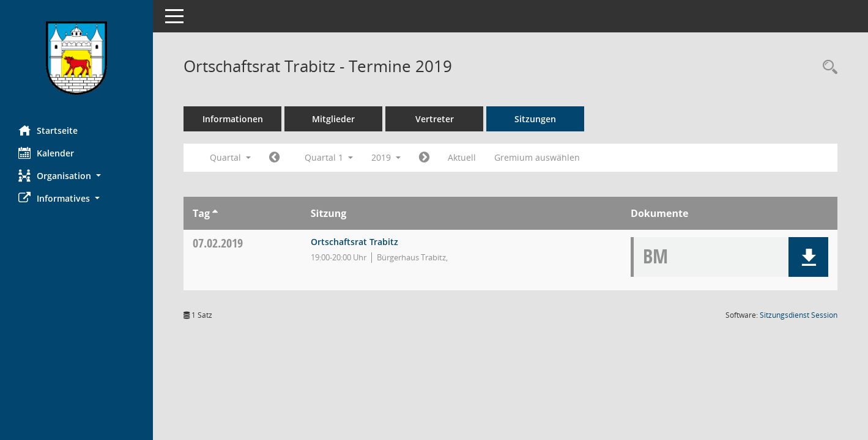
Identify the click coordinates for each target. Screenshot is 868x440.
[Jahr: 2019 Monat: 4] (424, 158)
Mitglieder (333, 119)
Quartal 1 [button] (329, 157)
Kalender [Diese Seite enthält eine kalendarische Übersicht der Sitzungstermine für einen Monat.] (46, 153)
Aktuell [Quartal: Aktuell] (462, 157)
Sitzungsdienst (799, 315)
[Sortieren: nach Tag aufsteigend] (215, 213)
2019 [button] (386, 157)
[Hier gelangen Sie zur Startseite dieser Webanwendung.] (76, 58)
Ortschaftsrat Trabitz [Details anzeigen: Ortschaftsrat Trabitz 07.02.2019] (354, 242)
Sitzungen (535, 119)
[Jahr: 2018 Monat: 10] (274, 158)
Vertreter (435, 119)
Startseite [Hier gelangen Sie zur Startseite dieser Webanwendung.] (48, 130)
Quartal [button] (230, 157)
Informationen (233, 119)
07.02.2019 (218, 243)
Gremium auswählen (537, 157)
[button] (76, 176)
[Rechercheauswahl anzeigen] (827, 68)
